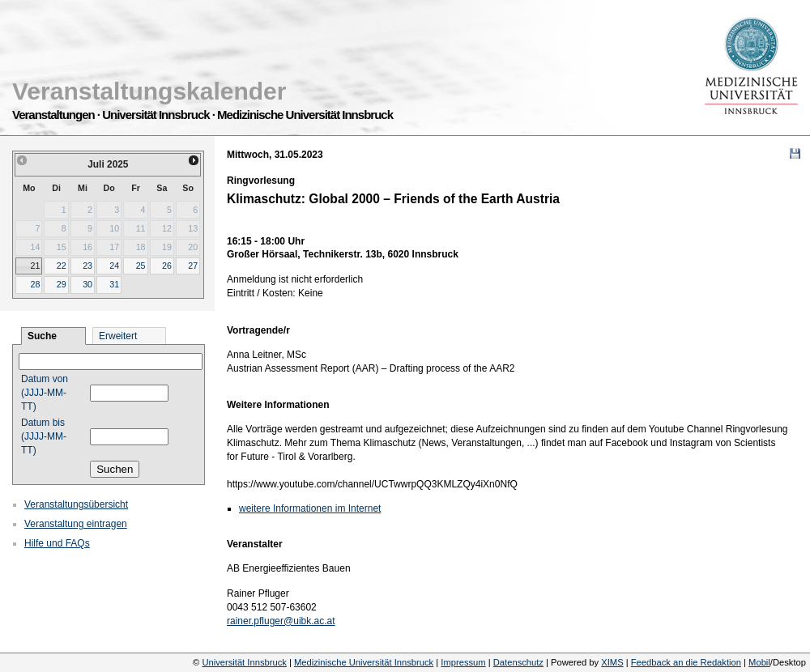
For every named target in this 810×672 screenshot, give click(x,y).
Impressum (463, 662)
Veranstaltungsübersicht (76, 504)
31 (114, 284)
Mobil (759, 662)
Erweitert (118, 336)
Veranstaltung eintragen (76, 524)
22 (62, 266)
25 (141, 266)
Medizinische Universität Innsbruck (364, 662)
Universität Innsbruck (244, 662)
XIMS (612, 662)
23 (87, 266)
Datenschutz (518, 662)
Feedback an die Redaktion (686, 662)
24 (114, 266)
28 (35, 284)
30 (87, 284)
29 (62, 284)
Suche (42, 336)
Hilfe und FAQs (57, 543)
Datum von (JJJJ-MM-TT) (45, 393)
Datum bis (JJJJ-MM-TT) (44, 436)
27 (193, 266)
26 (167, 266)
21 (35, 266)
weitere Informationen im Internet (310, 508)
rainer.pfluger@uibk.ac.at (281, 621)
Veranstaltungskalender (149, 91)
